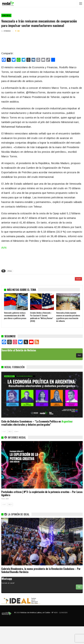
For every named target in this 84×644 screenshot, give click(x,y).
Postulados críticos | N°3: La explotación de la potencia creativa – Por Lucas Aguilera (42, 511)
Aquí (79, 373)
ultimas (10, 271)
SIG (10, 449)
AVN (4, 248)
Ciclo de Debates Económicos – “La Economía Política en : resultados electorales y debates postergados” (37, 440)
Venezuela (6, 15)
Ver (79, 605)
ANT (4, 449)
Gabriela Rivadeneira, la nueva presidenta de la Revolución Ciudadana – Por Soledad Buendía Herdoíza (41, 588)
